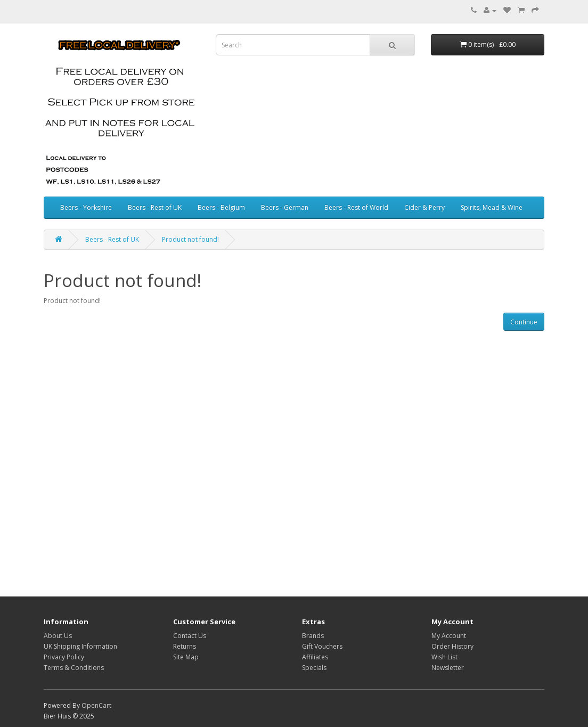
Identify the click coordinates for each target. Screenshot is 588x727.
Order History (452, 646)
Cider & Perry (424, 207)
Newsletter (448, 668)
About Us (58, 636)
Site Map (186, 657)
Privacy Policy (64, 657)
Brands (313, 636)
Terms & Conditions (74, 668)
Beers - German (285, 207)
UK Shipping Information (80, 646)
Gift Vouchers (322, 646)
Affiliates (315, 657)
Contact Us (190, 636)
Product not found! (190, 239)
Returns (185, 646)
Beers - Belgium (221, 207)
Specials (314, 668)
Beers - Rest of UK (155, 207)
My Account (449, 636)
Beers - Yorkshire (86, 207)
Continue (524, 322)
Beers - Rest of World (356, 207)
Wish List (444, 657)
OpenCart (96, 705)
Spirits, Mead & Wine (492, 207)
